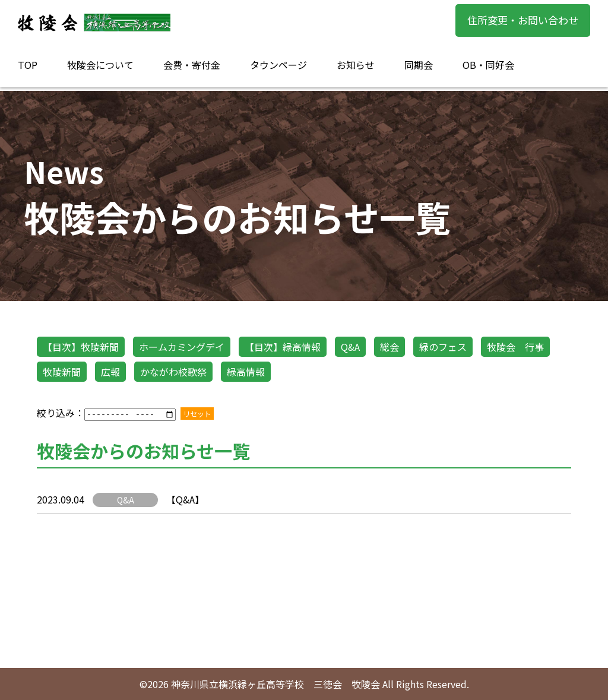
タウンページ (278, 65)
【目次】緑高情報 (283, 347)
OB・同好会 (488, 65)
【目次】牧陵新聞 (81, 347)
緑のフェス (443, 347)
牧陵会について (100, 65)
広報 (110, 372)
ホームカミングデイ (182, 347)
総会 (389, 347)
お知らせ (356, 65)
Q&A (350, 347)
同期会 (419, 65)
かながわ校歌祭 (173, 372)
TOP (28, 65)
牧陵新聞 (62, 372)
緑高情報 (246, 372)
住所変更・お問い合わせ (523, 20)
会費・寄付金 (192, 65)
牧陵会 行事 (515, 347)
